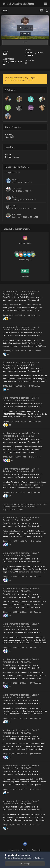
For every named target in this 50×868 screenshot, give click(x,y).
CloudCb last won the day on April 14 (21, 78)
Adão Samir (17, 214)
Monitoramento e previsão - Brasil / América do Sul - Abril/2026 (21, 519)
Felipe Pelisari (17, 188)
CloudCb (7, 297)
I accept (25, 864)
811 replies (36, 541)
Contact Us (37, 850)
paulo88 (15, 179)
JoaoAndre (25, 523)
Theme (25, 850)
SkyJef (14, 206)
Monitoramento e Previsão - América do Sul (22, 300)
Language (14, 850)
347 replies (34, 315)
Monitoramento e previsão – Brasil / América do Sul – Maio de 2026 (21, 293)
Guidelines (39, 858)
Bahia (14, 197)
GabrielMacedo (27, 297)
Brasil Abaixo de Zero (19, 4)
